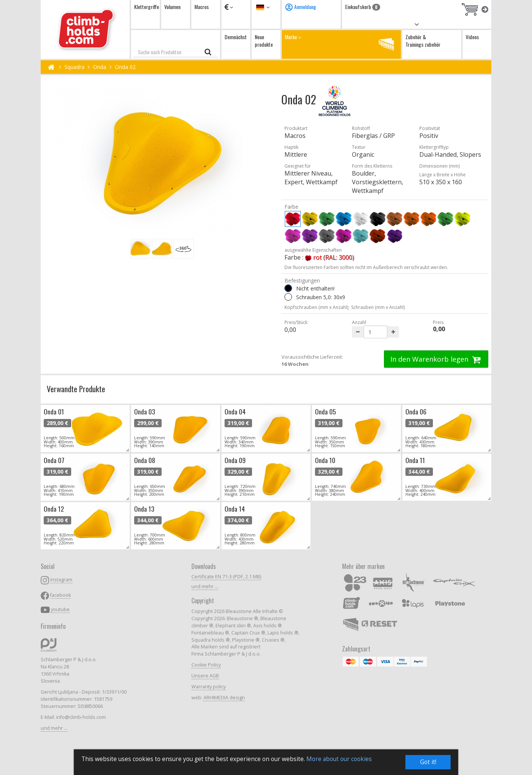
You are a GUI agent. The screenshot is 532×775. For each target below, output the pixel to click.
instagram (61, 580)
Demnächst (236, 37)
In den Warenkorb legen (436, 359)
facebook (60, 595)
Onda (100, 67)
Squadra (74, 67)
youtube (60, 609)
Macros (202, 7)
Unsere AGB (205, 676)
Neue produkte (264, 41)
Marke (341, 44)
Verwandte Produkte (76, 389)
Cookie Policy (206, 665)
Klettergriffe (147, 7)
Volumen (172, 7)
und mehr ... (54, 728)
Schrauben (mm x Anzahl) (378, 307)
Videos (472, 37)
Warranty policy (209, 687)
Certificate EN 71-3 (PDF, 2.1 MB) (226, 577)
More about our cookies (339, 759)
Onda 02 (125, 67)
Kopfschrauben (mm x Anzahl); (317, 307)
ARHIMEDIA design (224, 698)
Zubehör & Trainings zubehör (423, 41)
